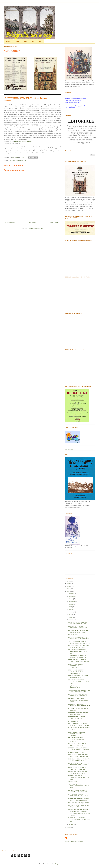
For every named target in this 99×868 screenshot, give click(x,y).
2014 (69, 589)
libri (17, 41)
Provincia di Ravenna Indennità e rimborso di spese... (78, 714)
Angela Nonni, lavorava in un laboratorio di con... (77, 687)
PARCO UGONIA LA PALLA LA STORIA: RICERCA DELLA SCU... (79, 725)
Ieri (40, 41)
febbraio (71, 620)
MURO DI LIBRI (70, 449)
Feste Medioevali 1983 (16, 160)
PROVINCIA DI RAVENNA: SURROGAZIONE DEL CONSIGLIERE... (76, 666)
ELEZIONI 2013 (73, 635)
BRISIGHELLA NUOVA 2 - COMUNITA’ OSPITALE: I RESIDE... (77, 740)
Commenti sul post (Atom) (35, 229)
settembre (72, 601)
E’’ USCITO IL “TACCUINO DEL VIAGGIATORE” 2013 (78, 745)
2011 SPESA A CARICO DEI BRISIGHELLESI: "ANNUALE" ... (79, 795)
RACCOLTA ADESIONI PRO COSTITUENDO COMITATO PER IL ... (79, 820)
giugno (71, 609)
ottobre (71, 599)
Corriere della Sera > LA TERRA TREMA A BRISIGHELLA (78, 772)
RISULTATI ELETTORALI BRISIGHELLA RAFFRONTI (77, 627)
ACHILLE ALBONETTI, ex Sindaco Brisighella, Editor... (79, 806)
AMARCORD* (72, 782)
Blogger (57, 864)
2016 (69, 584)
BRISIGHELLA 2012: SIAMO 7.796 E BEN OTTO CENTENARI (79, 647)
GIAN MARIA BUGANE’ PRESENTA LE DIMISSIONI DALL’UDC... (79, 810)
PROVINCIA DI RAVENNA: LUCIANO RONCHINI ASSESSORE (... (76, 672)
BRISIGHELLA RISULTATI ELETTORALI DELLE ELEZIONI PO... (79, 682)
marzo (71, 617)
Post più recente (10, 222)
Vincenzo (9, 41)
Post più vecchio (55, 222)
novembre (72, 596)
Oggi (33, 41)
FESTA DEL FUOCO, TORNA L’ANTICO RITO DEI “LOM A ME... (79, 661)
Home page (32, 222)
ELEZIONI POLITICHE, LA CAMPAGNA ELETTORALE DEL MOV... (79, 777)
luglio (70, 607)
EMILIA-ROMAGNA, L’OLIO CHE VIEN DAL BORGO (78, 677)
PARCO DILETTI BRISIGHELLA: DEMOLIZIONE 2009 (78, 718)
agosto (71, 604)
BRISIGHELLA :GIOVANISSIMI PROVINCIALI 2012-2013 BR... (78, 695)
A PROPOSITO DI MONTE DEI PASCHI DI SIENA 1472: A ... (78, 657)
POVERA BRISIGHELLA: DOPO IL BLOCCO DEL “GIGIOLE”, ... (79, 799)
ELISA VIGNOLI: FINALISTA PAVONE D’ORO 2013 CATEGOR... (77, 734)
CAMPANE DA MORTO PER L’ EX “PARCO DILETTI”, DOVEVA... (79, 764)
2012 (69, 828)
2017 (69, 581)
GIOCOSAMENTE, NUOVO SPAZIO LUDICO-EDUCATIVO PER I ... (79, 691)
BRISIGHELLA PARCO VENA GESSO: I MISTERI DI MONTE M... (78, 652)
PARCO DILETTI (73, 721)
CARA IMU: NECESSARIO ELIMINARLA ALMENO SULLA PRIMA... (78, 700)
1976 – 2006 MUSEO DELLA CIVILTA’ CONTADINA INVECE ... (79, 642)
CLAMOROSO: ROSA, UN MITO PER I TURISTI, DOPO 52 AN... (78, 756)
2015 (69, 586)
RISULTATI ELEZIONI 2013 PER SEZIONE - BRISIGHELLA (78, 631)
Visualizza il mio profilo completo (75, 842)
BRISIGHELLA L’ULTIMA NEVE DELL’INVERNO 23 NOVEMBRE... (79, 638)
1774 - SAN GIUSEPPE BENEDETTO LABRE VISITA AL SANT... (79, 786)
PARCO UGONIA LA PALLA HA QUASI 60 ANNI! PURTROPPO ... (79, 749)
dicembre (72, 594)
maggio (71, 612)
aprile (70, 615)
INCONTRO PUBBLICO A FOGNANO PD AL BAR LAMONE (79, 705)
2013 (69, 591)
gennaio (71, 824)
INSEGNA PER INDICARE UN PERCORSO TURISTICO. (77, 768)
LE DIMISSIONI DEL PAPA (76, 752)
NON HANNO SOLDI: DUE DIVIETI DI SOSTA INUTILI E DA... (79, 760)
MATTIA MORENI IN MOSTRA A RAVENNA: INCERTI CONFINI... (79, 623)
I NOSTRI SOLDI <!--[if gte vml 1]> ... (79, 803)
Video (25, 41)
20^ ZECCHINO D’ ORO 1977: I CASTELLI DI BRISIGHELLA (78, 791)
